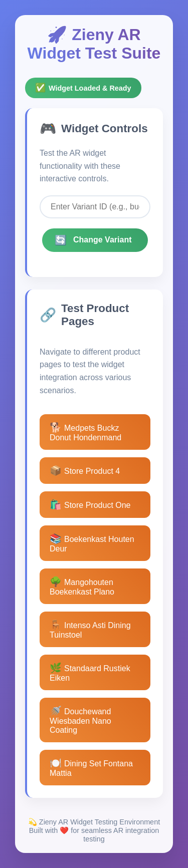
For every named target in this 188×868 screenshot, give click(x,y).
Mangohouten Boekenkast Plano (82, 586)
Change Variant (93, 240)
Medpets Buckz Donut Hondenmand (85, 432)
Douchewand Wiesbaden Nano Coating (80, 720)
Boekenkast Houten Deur (92, 543)
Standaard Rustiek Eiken (90, 672)
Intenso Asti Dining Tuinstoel (90, 629)
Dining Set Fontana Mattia (91, 768)
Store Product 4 (85, 471)
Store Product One (90, 505)
